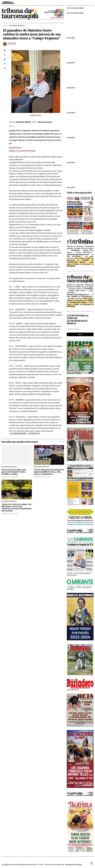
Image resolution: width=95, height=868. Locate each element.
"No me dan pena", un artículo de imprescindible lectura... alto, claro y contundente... (49, 472)
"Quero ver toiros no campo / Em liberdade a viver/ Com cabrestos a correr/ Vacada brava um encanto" (17, 508)
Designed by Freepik (73, 865)
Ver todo (62, 442)
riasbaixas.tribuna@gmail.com (78, 254)
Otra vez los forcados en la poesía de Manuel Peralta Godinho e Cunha (14, 472)
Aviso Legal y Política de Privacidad (80, 263)
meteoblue (71, 38)
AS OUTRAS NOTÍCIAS (17, 26)
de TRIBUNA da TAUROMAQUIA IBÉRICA (80, 261)
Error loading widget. (75, 8)
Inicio (5, 26)
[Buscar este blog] (80, 329)
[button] (5, 73)
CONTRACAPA (34, 434)
